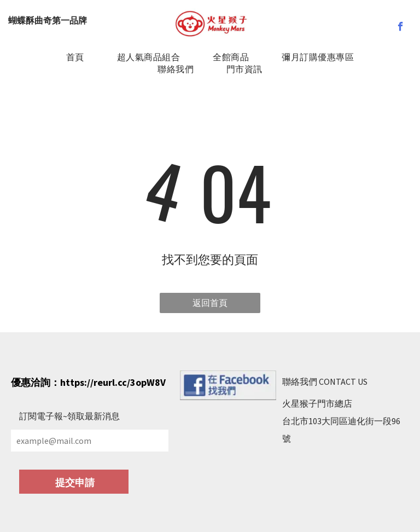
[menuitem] (75, 57)
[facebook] (401, 28)
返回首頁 (210, 303)
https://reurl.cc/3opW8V (113, 382)
